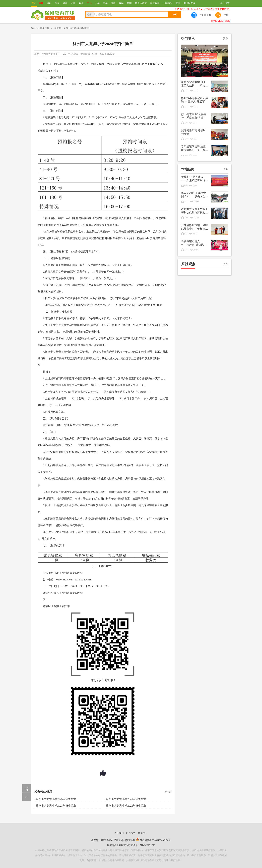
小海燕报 (167, 3)
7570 (194, 185)
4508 (194, 155)
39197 (196, 250)
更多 (226, 38)
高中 (113, 3)
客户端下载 (205, 15)
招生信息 (45, 28)
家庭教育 (155, 3)
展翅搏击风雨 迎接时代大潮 (193, 132)
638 (186, 185)
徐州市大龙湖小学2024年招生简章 (71, 28)
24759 (196, 218)
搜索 (175, 15)
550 (186, 123)
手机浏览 (225, 3)
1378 (186, 139)
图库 (73, 3)
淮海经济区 (189, 3)
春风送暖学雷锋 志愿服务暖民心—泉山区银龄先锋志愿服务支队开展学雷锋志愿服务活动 (194, 148)
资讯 (49, 3)
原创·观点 (188, 264)
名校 (65, 3)
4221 (195, 107)
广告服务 (131, 833)
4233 (195, 91)
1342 (186, 107)
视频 (121, 3)
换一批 (168, 791)
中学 (105, 3)
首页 (34, 3)
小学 (97, 3)
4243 (195, 139)
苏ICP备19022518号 (111, 840)
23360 (196, 201)
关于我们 (119, 833)
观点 (81, 3)
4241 (194, 123)
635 (186, 234)
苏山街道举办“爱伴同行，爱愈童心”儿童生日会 (194, 116)
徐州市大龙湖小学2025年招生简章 (56, 799)
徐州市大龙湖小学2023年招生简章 (56, 806)
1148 (186, 91)
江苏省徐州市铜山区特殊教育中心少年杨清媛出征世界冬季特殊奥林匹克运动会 (194, 227)
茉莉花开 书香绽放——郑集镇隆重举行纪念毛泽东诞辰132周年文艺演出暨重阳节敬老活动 (194, 179)
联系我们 (143, 833)
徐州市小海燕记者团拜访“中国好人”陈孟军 (194, 100)
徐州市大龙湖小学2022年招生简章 (126, 806)
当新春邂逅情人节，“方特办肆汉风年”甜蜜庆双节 (192, 243)
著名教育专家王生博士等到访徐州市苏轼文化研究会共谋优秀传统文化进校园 (194, 211)
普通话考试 (141, 3)
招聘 (129, 3)
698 (186, 155)
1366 (186, 218)
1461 (186, 250)
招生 (57, 3)
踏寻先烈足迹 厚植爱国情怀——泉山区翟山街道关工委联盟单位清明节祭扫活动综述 (194, 195)
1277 (186, 201)
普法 (178, 3)
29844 (195, 234)
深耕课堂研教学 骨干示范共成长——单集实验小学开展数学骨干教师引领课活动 (194, 84)
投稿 (226, 15)
